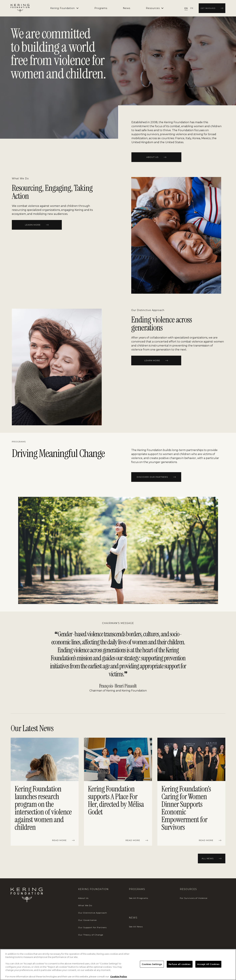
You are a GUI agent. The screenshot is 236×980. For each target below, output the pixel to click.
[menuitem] (101, 8)
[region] (118, 792)
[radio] (186, 8)
